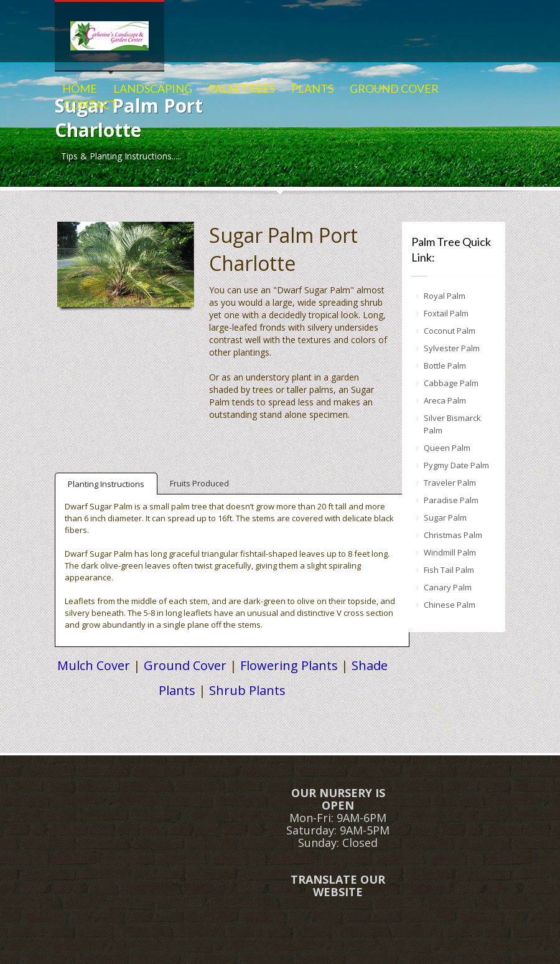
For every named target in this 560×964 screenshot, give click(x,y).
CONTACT (91, 105)
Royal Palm (445, 296)
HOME (80, 88)
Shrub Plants (247, 690)
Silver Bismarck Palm (452, 424)
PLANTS (312, 88)
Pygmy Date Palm (456, 465)
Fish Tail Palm (449, 570)
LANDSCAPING (153, 88)
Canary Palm (448, 587)
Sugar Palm (445, 517)
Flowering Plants (289, 665)
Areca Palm (445, 400)
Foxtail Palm (446, 313)
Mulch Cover (94, 665)
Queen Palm (447, 448)
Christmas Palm (453, 535)
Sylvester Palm (452, 348)
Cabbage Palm (451, 383)
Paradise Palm (451, 500)
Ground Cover (185, 665)
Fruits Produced (199, 483)
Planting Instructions (106, 484)
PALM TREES (242, 88)
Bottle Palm (445, 366)
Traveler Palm (450, 483)
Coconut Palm (450, 331)
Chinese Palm (450, 605)
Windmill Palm (450, 552)
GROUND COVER (394, 88)
